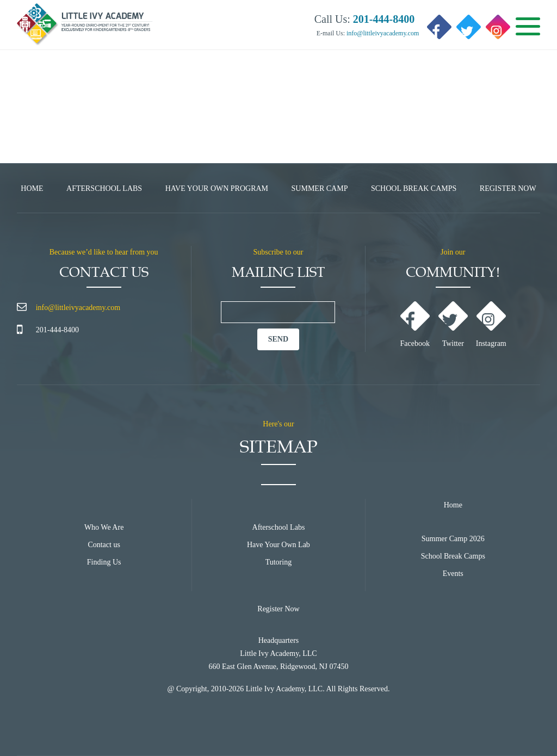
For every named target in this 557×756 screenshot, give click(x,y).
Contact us (104, 545)
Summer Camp (320, 188)
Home (32, 188)
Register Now (508, 188)
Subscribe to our (278, 252)
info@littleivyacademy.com (382, 33)
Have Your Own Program (217, 188)
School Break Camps (414, 188)
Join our (453, 252)
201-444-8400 (57, 330)
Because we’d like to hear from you (104, 252)
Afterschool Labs (104, 188)
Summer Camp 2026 (453, 539)
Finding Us (104, 562)
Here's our (278, 424)
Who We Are (104, 527)
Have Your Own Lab (278, 545)
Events (453, 574)
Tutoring (279, 562)
